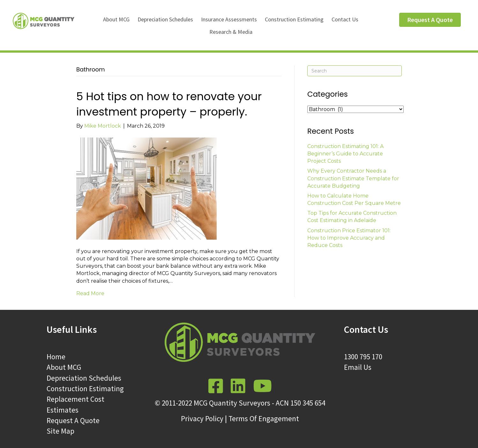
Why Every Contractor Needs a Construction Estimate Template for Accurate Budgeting (353, 178)
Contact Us (345, 19)
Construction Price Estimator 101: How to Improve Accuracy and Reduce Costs (349, 238)
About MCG (116, 19)
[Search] (355, 71)
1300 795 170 (363, 357)
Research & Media (231, 32)
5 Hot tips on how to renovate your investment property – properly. (169, 104)
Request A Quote (73, 420)
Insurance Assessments (229, 19)
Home (56, 357)
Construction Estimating (294, 19)
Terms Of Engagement (264, 418)
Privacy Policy (202, 418)
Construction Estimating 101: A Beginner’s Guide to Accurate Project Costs (345, 154)
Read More (90, 293)
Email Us (358, 367)
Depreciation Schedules (165, 19)
